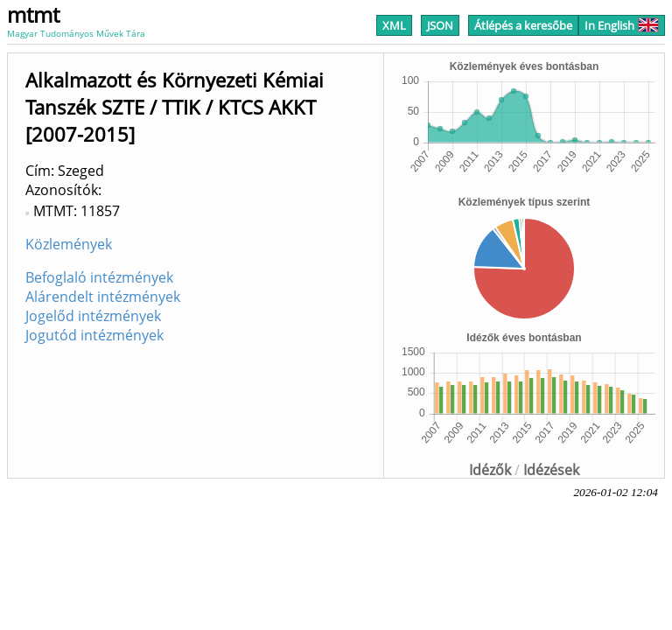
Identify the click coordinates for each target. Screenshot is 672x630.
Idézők (490, 470)
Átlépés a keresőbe (523, 25)
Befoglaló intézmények (99, 277)
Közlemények (69, 244)
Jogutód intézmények (94, 335)
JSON (440, 25)
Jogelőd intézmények (93, 316)
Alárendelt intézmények (103, 297)
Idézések (551, 470)
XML (394, 25)
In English (622, 25)
